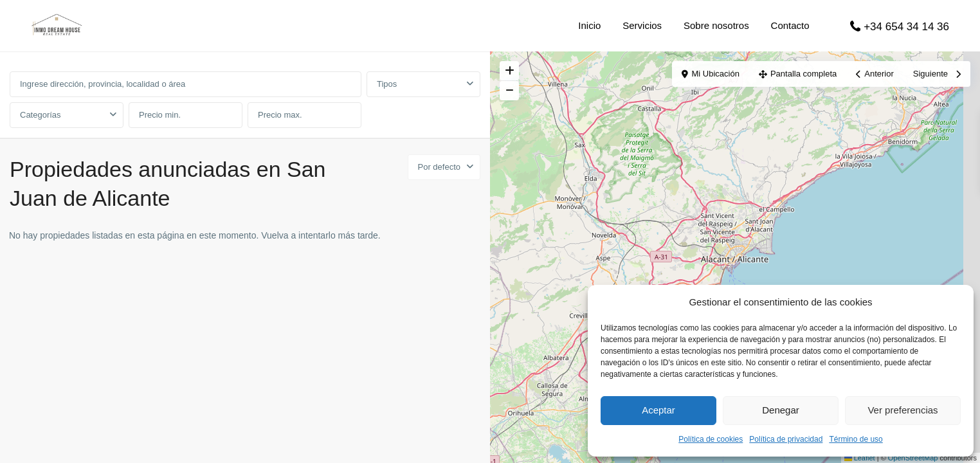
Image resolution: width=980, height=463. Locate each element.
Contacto (790, 25)
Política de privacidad (786, 439)
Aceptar (658, 410)
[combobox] (423, 84)
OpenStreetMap (913, 458)
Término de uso (856, 439)
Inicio (589, 25)
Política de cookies (711, 439)
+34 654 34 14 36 (906, 27)
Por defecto (440, 167)
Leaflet (860, 458)
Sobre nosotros (716, 25)
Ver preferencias (903, 410)
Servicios (642, 25)
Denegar (781, 410)
